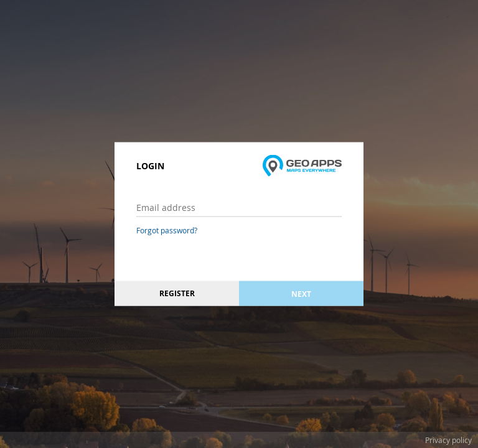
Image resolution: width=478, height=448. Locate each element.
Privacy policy (448, 440)
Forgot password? (167, 230)
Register (177, 293)
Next (301, 293)
